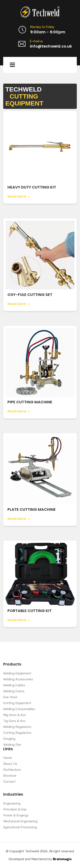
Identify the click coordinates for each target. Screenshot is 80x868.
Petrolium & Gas (15, 810)
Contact (9, 782)
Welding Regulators (17, 727)
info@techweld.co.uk (51, 46)
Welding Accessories (18, 679)
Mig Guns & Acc (15, 715)
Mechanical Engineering (20, 822)
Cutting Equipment (17, 703)
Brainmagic (62, 859)
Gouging (9, 739)
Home (8, 758)
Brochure (10, 776)
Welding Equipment (17, 674)
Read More (19, 196)
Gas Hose (10, 697)
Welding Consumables (19, 709)
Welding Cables (14, 685)
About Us (10, 764)
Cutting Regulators (17, 733)
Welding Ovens (14, 691)
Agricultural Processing (20, 827)
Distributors (12, 770)
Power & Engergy (16, 816)
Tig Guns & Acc (14, 721)
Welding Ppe (12, 745)
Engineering (12, 804)
